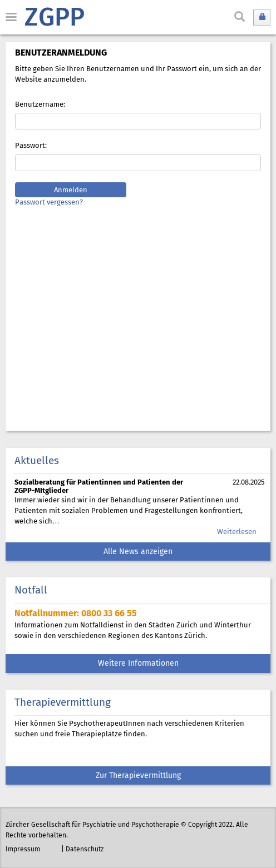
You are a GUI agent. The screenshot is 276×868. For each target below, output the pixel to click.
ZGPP (55, 19)
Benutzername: (40, 105)
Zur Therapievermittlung (138, 776)
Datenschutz (85, 849)
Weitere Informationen (138, 664)
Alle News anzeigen (138, 552)
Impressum (23, 849)
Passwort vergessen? (49, 202)
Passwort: (31, 146)
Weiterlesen (237, 532)
